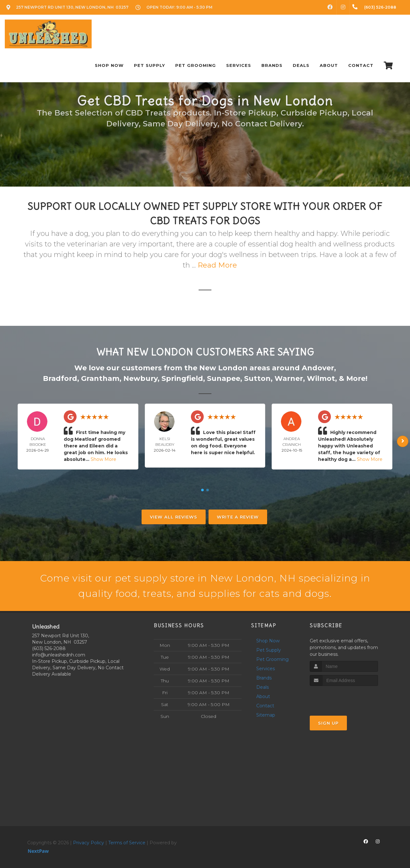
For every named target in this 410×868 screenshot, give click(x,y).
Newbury (140, 378)
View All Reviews (174, 517)
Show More (103, 459)
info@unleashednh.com (59, 655)
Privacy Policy (89, 843)
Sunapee (224, 378)
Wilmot (321, 378)
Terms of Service (127, 843)
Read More (217, 265)
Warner (289, 378)
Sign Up (328, 723)
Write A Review (238, 517)
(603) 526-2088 (49, 648)
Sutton (257, 378)
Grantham (100, 378)
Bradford (60, 378)
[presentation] (344, 698)
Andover (318, 368)
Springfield (182, 378)
